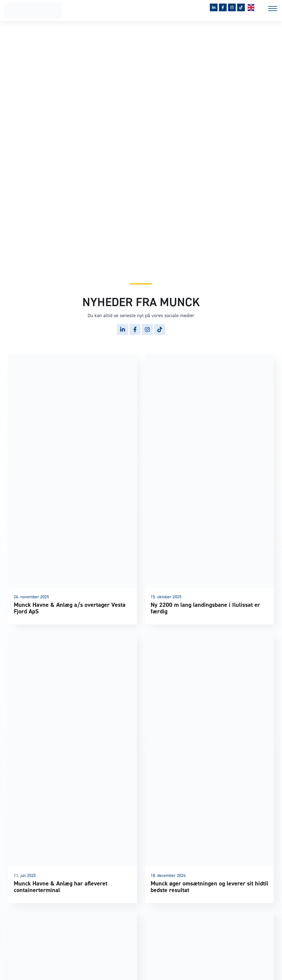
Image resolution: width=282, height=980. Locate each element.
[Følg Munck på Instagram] (232, 7)
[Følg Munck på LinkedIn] (214, 7)
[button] (273, 10)
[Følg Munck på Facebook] (223, 7)
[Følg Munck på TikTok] (241, 7)
